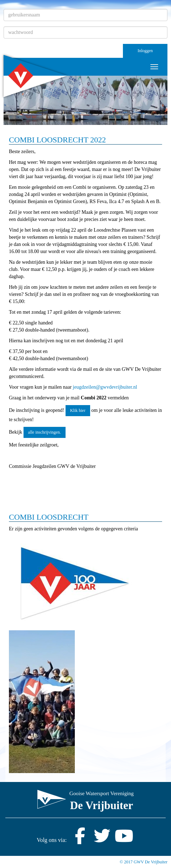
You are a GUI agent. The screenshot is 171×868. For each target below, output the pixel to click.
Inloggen (145, 51)
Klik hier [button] (78, 410)
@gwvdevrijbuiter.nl (105, 387)
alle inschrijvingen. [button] (45, 432)
